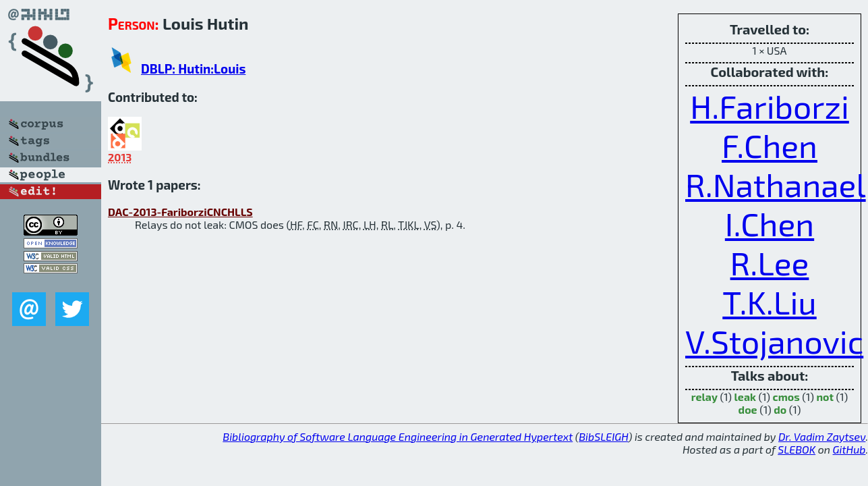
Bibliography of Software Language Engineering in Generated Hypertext (398, 436)
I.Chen (770, 223)
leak (745, 397)
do (780, 409)
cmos (786, 397)
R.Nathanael (776, 184)
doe (748, 409)
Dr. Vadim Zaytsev (822, 436)
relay (704, 397)
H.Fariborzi (770, 106)
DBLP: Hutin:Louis (193, 69)
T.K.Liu (769, 302)
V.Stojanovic (774, 341)
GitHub (849, 449)
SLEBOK (797, 449)
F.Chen (770, 145)
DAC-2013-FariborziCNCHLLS (180, 212)
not (825, 397)
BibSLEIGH (603, 436)
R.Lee (770, 263)
